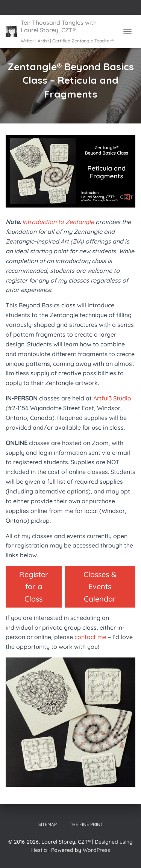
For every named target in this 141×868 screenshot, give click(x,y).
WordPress (96, 850)
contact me (90, 637)
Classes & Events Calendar (100, 587)
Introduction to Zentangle (58, 222)
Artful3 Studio (112, 398)
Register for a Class (34, 587)
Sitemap (48, 824)
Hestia (39, 850)
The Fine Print (86, 824)
